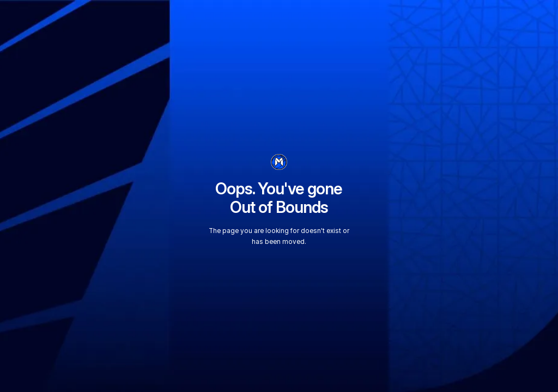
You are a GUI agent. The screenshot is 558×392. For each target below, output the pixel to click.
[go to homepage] (279, 162)
